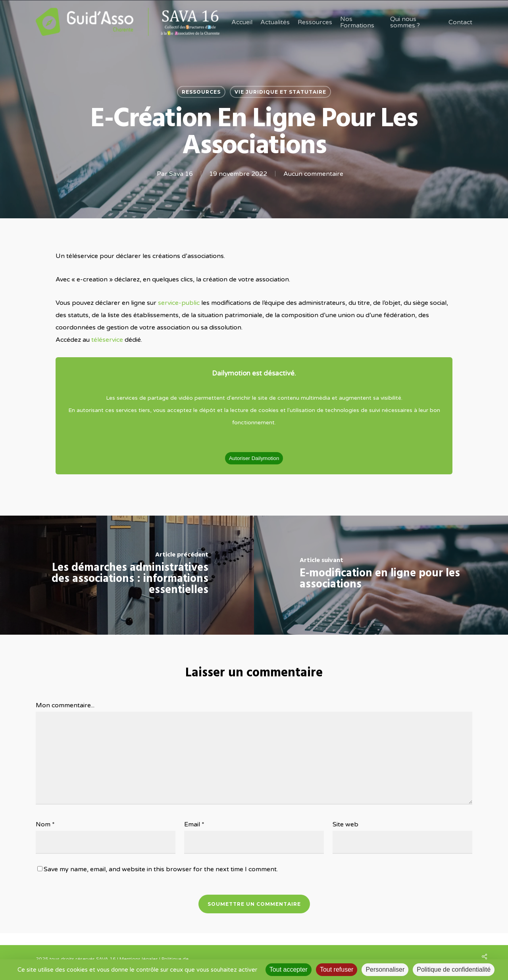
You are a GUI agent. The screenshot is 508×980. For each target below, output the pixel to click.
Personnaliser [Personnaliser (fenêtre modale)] (385, 969)
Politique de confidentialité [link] (454, 969)
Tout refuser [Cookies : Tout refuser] (337, 969)
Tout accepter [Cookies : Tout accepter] (289, 969)
